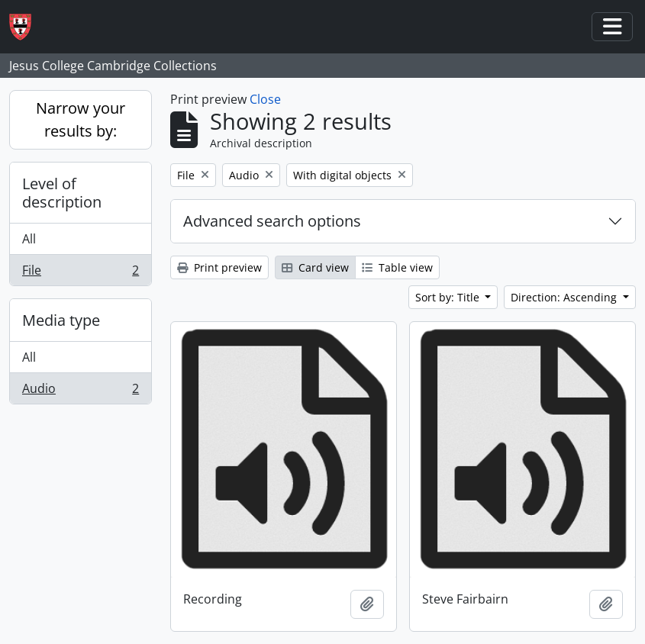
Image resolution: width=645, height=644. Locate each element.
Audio (80, 391)
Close (265, 99)
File (80, 273)
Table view (397, 267)
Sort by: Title (449, 297)
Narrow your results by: (81, 119)
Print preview (219, 267)
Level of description (62, 193)
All (29, 239)
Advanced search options (272, 221)
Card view (315, 267)
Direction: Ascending (565, 297)
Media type (61, 320)
